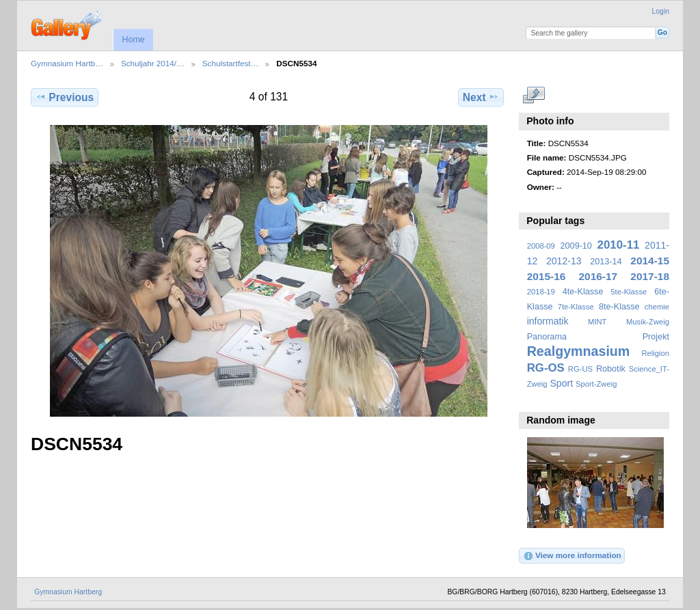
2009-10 (576, 246)
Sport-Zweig (596, 384)
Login (661, 11)
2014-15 (650, 261)
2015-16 (547, 276)
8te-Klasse (619, 307)
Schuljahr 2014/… (153, 63)
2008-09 (541, 246)
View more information (572, 556)
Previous (65, 97)
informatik (548, 321)
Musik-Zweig (648, 322)
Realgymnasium (579, 351)
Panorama (547, 337)
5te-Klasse (629, 292)
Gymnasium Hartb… (67, 63)
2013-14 (606, 262)
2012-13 (564, 261)
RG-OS (546, 368)
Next (481, 97)
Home (133, 40)
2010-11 (619, 245)
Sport (562, 383)
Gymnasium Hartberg (68, 592)
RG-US (580, 369)
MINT (597, 322)
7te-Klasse (576, 307)
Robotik (611, 369)
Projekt (656, 337)
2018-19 (541, 292)
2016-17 (598, 276)
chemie (657, 307)
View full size (534, 96)
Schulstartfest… (231, 63)
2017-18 (650, 276)
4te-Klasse (583, 292)
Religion (655, 353)
